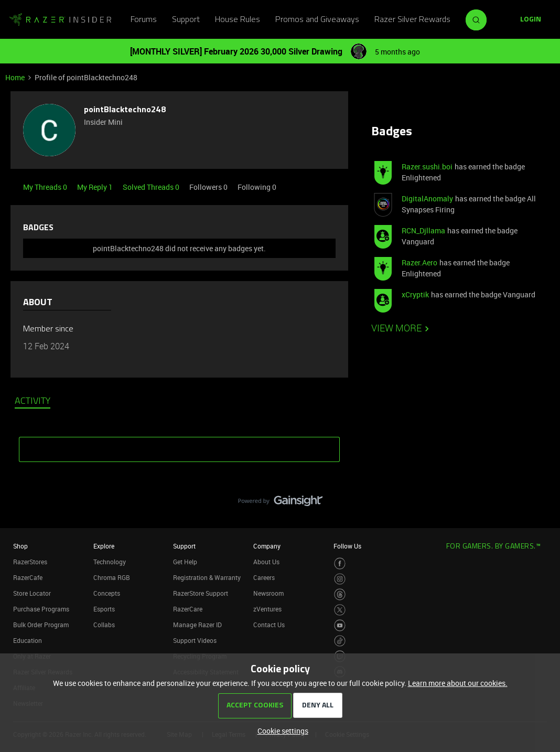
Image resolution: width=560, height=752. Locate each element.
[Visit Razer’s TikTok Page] (340, 641)
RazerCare (188, 609)
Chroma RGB (112, 577)
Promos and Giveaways (317, 20)
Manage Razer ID (197, 625)
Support (186, 20)
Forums (144, 20)
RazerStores (30, 562)
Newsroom (268, 593)
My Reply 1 (96, 187)
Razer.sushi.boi (427, 166)
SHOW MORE (179, 446)
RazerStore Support (201, 593)
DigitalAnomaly (427, 198)
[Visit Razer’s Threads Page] (340, 594)
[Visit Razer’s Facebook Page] (340, 563)
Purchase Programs (41, 609)
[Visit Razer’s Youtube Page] (340, 625)
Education (28, 640)
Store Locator (32, 593)
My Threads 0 (46, 187)
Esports (104, 609)
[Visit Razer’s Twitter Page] (340, 610)
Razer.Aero (419, 262)
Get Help (185, 562)
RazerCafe (28, 577)
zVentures (267, 609)
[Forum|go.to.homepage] (60, 20)
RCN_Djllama (423, 230)
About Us (266, 562)
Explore (104, 546)
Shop (20, 546)
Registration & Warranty (207, 577)
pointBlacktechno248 (125, 110)
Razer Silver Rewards (412, 20)
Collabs (104, 625)
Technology (110, 562)
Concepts (107, 593)
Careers (264, 577)
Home (15, 77)
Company (267, 546)
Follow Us (347, 546)
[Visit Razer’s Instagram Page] (340, 579)
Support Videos (195, 640)
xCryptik (415, 294)
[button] (531, 20)
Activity (33, 402)
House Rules (238, 20)
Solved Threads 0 (152, 187)
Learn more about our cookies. (458, 683)
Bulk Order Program (41, 625)
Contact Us (269, 625)
